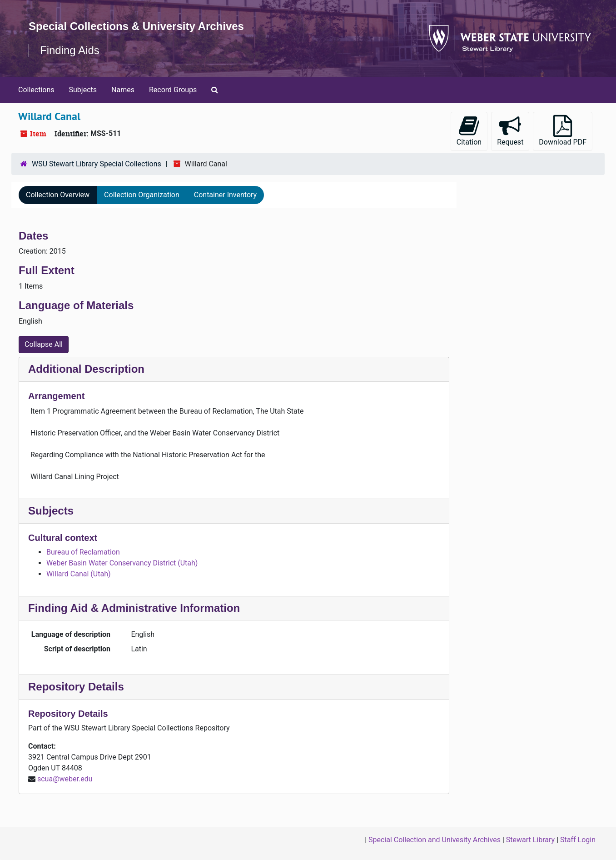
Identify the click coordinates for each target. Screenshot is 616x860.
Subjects (83, 90)
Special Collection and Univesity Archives (435, 840)
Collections (36, 90)
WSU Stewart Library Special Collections (97, 164)
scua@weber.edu (65, 779)
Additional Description (86, 369)
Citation (469, 131)
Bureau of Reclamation (83, 552)
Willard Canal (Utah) (79, 574)
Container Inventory (225, 195)
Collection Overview (58, 195)
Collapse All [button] (44, 344)
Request (510, 131)
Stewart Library (530, 840)
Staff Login (578, 840)
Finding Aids (70, 50)
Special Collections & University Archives (136, 26)
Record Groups (173, 90)
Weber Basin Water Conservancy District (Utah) (122, 563)
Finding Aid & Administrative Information (134, 608)
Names (123, 90)
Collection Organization (142, 195)
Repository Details (76, 687)
